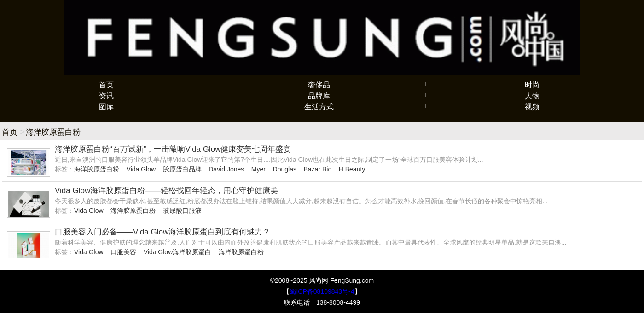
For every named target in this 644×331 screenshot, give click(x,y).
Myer (258, 169)
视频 (532, 107)
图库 (106, 107)
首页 (106, 85)
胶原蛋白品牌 (182, 169)
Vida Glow (141, 169)
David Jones (226, 169)
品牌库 (319, 96)
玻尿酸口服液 (182, 211)
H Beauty (352, 169)
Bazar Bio (317, 169)
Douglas (285, 169)
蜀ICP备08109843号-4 (322, 291)
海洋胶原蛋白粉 (97, 169)
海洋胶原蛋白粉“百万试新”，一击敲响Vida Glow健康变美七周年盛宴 (173, 149)
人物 (532, 96)
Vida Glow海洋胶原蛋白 (178, 252)
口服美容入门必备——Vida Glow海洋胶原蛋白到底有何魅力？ (162, 232)
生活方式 (319, 107)
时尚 (532, 85)
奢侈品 (319, 85)
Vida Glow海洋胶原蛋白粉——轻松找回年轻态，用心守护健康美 (166, 191)
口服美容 (123, 252)
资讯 (106, 96)
